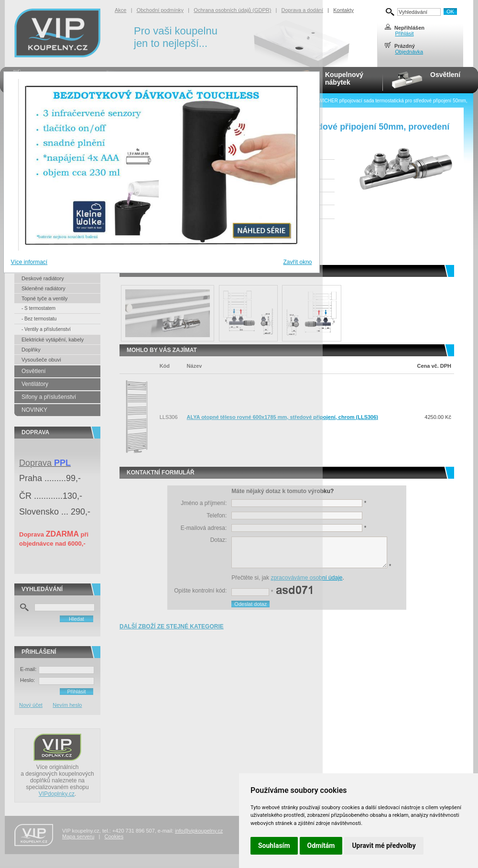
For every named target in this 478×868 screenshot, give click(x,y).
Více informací (29, 262)
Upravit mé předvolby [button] (384, 846)
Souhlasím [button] (274, 846)
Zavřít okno (297, 262)
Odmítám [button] (321, 846)
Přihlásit (404, 33)
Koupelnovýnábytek (344, 78)
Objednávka (409, 52)
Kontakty (343, 10)
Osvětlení (445, 75)
